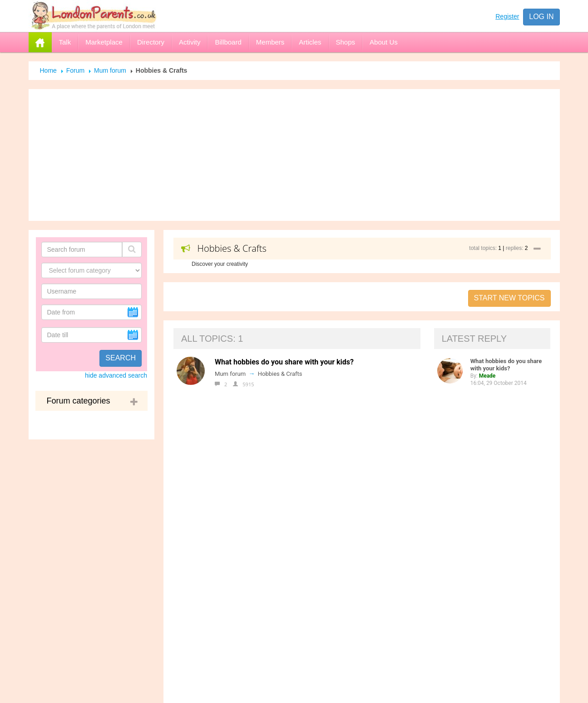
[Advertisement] (294, 155)
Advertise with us (250, 496)
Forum (75, 70)
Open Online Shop (252, 553)
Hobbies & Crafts (280, 374)
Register (507, 16)
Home (48, 70)
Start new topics (509, 298)
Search (121, 358)
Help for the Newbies (256, 515)
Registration (241, 534)
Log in (541, 17)
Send (407, 694)
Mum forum (110, 70)
